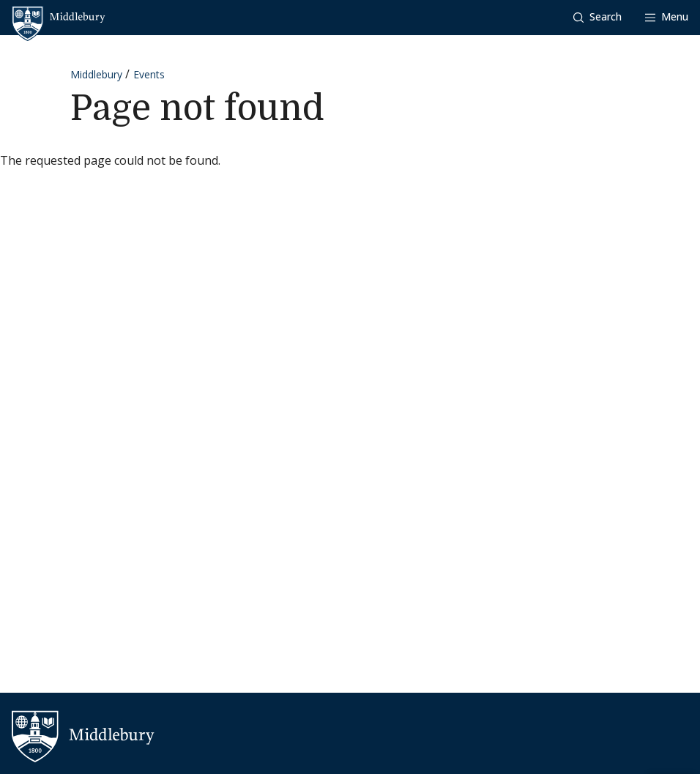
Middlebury (96, 74)
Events (149, 74)
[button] (597, 17)
